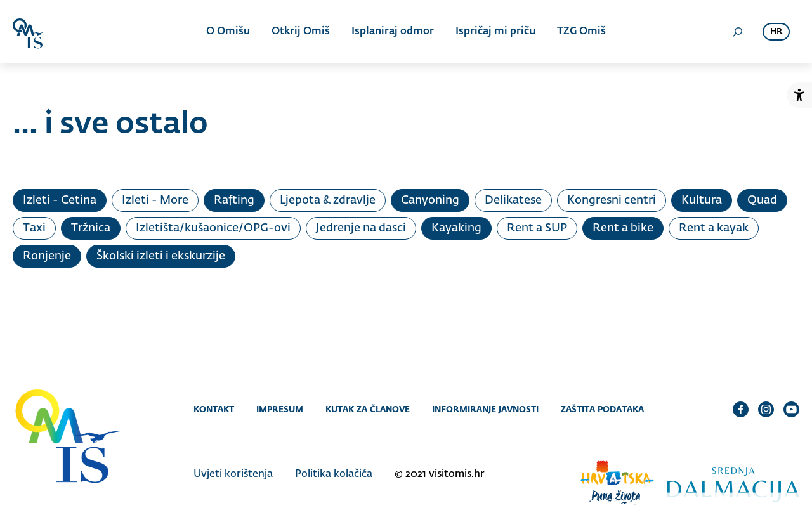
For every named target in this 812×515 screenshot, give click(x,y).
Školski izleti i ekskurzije (161, 256)
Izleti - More (155, 200)
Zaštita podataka (602, 409)
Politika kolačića (334, 474)
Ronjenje (47, 256)
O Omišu (228, 32)
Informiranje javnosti (485, 409)
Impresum (280, 409)
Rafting (234, 200)
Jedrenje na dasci (361, 228)
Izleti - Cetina (60, 200)
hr (776, 32)
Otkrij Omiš (301, 32)
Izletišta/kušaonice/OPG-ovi (213, 228)
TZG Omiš (581, 32)
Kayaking (456, 228)
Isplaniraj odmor (393, 32)
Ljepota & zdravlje (328, 200)
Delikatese (513, 200)
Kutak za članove (368, 409)
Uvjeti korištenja (233, 474)
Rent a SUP (537, 228)
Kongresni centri (612, 200)
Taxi (34, 228)
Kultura (702, 200)
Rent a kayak (714, 228)
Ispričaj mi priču (495, 32)
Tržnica (91, 228)
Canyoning (430, 200)
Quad (762, 200)
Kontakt (214, 409)
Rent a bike (623, 228)
